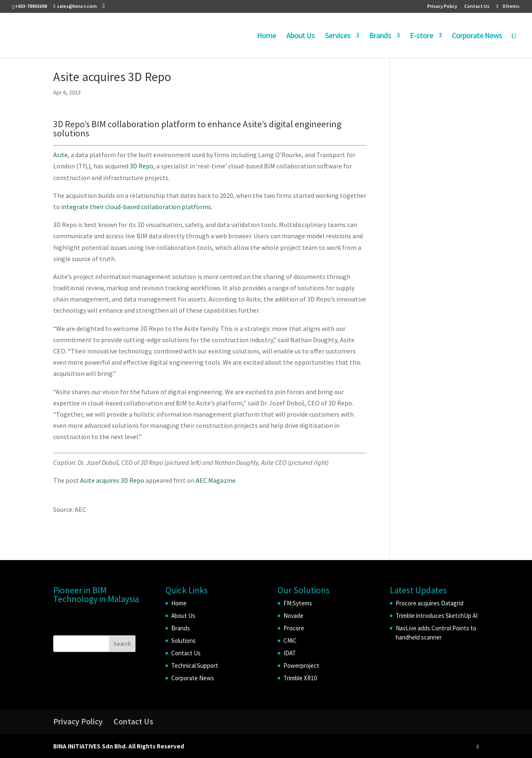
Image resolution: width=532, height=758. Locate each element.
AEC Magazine (216, 480)
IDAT (290, 653)
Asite (60, 155)
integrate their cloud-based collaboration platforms (136, 207)
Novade (293, 616)
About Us (300, 36)
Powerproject (301, 665)
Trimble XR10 (300, 678)
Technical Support (195, 665)
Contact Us (477, 6)
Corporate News (477, 36)
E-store (421, 36)
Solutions (183, 641)
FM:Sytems (298, 603)
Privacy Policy (442, 6)
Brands (380, 36)
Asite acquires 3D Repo (112, 480)
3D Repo (142, 166)
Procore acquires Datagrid (430, 603)
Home (266, 36)
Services (338, 36)
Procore (294, 628)
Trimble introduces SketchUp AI (437, 616)
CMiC (290, 641)
